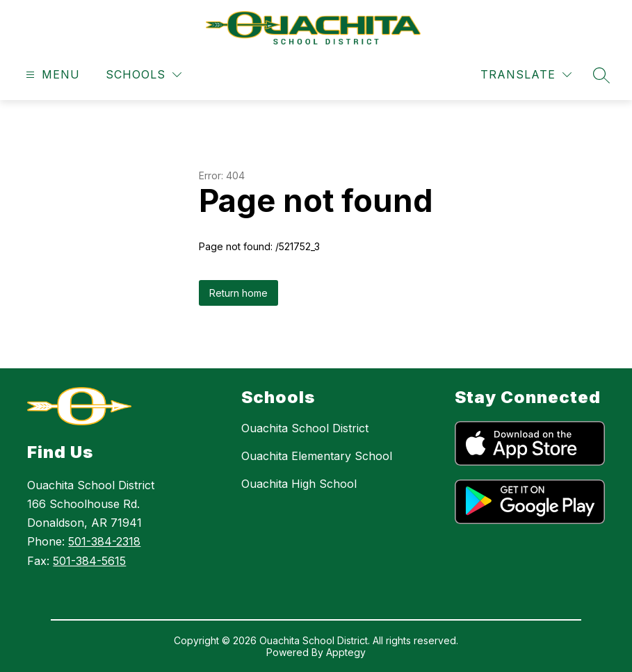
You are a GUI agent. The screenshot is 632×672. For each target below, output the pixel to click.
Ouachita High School (299, 484)
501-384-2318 (104, 541)
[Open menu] (51, 75)
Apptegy (346, 652)
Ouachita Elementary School (317, 456)
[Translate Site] (526, 75)
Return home (238, 293)
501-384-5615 (89, 561)
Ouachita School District (305, 428)
